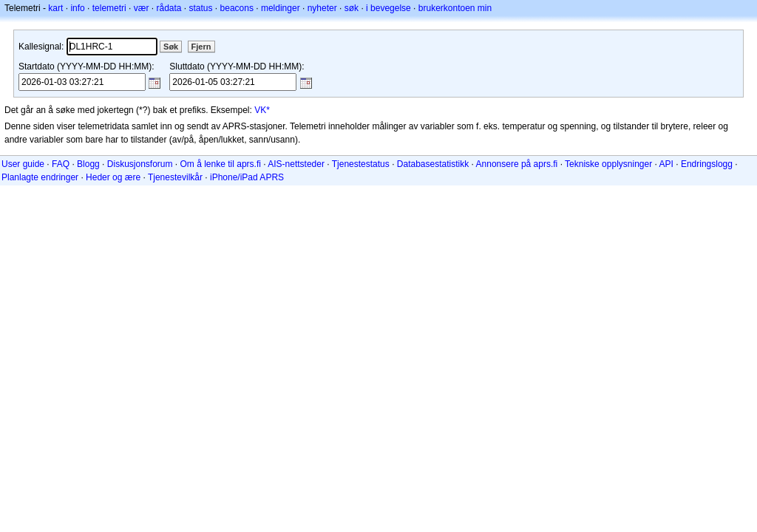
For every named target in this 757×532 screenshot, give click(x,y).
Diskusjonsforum (140, 164)
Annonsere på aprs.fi (517, 164)
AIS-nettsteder (296, 164)
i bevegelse (388, 8)
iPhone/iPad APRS (247, 177)
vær (142, 8)
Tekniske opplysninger (608, 164)
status (201, 8)
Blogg (88, 164)
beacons (237, 8)
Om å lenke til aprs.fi (221, 164)
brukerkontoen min (455, 8)
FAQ (61, 164)
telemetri (109, 8)
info (77, 8)
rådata (169, 8)
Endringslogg (707, 164)
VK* (262, 110)
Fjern (201, 47)
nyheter (322, 8)
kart (55, 8)
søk (352, 8)
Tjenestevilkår (175, 177)
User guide (23, 164)
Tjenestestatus (361, 164)
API (666, 164)
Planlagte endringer (40, 177)
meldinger (281, 8)
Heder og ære (113, 177)
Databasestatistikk (433, 164)
